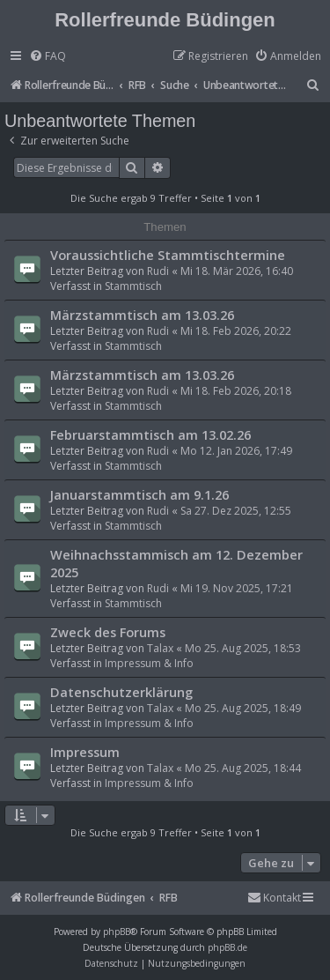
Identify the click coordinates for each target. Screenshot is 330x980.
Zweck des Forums (108, 632)
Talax (160, 648)
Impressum (85, 752)
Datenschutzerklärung (121, 692)
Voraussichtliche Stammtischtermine (168, 255)
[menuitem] (48, 57)
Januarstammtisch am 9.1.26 (139, 494)
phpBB (117, 932)
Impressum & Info (149, 663)
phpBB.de (227, 947)
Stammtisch (133, 286)
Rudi (158, 271)
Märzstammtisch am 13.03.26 (142, 315)
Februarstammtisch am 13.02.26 (150, 434)
